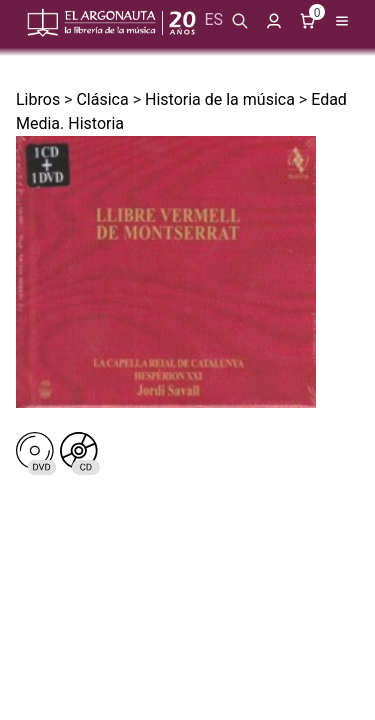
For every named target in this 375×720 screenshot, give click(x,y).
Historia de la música (220, 99)
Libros (38, 99)
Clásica (102, 99)
